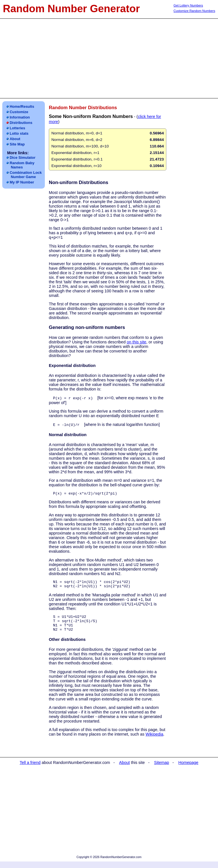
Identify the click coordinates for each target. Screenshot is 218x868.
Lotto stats (19, 133)
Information (20, 117)
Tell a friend (30, 769)
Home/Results (22, 106)
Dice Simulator (23, 158)
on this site (136, 342)
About (15, 139)
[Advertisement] (109, 58)
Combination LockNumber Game (26, 175)
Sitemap (162, 769)
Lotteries (17, 128)
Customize (19, 112)
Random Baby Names (22, 165)
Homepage (188, 769)
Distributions (21, 123)
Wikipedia (154, 741)
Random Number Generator (71, 9)
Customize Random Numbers (194, 11)
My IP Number (22, 182)
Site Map (17, 144)
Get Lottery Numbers (188, 5)
